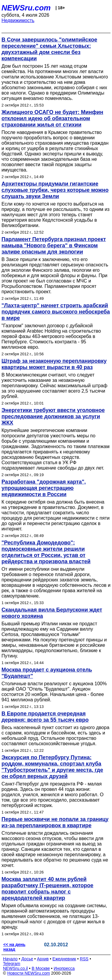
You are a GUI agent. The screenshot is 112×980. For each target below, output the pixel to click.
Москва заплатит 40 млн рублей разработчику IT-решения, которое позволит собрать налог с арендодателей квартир (47, 889)
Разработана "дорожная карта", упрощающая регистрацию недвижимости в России (44, 488)
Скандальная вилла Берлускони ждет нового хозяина (52, 613)
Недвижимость (18, 20)
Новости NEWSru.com (29, 973)
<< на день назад (14, 947)
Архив (43, 959)
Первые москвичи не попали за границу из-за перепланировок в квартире (55, 822)
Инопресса (64, 968)
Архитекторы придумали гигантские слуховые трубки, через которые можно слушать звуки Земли (55, 190)
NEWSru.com (26, 8)
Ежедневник (64, 959)
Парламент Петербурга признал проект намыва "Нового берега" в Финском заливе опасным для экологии (54, 246)
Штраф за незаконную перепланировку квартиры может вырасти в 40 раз (54, 364)
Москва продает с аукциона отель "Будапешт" (47, 673)
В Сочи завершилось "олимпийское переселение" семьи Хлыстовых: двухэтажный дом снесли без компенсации (49, 49)
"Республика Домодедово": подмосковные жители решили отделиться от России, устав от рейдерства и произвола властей (46, 552)
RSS (84, 959)
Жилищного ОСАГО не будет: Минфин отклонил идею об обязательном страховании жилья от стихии (52, 118)
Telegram (12, 964)
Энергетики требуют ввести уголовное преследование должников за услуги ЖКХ (53, 416)
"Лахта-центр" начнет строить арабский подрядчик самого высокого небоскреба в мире (56, 312)
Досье (27, 959)
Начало (10, 959)
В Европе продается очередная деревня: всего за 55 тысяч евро (45, 717)
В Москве (41, 968)
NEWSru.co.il (15, 968)
